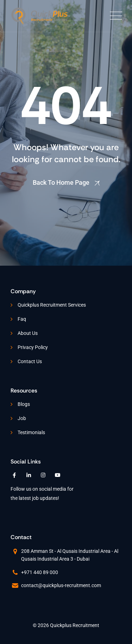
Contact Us (30, 361)
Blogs (24, 404)
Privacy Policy (33, 347)
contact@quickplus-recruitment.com (61, 585)
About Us (28, 333)
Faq (22, 319)
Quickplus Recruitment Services (52, 305)
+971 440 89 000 (40, 572)
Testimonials (31, 432)
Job (22, 418)
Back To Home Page (61, 182)
